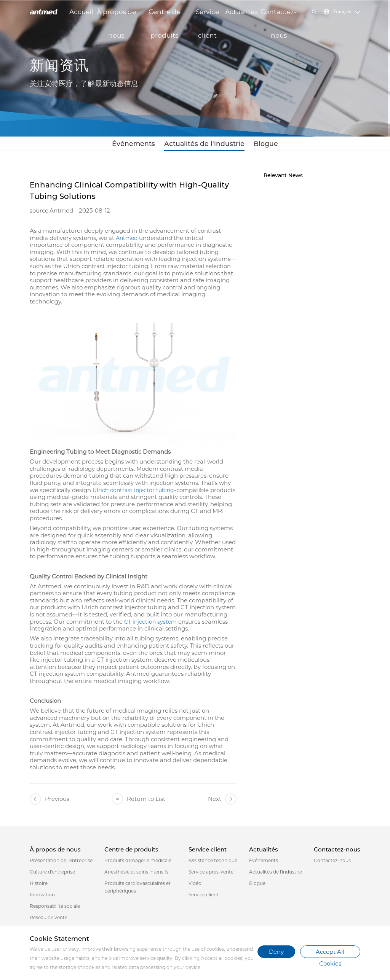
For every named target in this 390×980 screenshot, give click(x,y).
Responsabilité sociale (55, 908)
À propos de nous (116, 16)
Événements (144, 145)
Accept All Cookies (330, 953)
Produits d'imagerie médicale (138, 863)
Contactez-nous (279, 16)
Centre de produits (165, 16)
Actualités (241, 12)
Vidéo (195, 885)
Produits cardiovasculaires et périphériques (137, 889)
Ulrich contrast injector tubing (133, 492)
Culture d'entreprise (52, 874)
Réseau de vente (49, 920)
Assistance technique (213, 863)
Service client (207, 16)
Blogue (254, 145)
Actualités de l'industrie (203, 145)
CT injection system (150, 624)
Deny (276, 952)
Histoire (39, 885)
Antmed (127, 240)
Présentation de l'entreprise (61, 863)
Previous (50, 801)
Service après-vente (211, 874)
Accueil (81, 12)
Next (222, 801)
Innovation (42, 897)
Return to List (138, 801)
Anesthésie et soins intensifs (136, 874)
